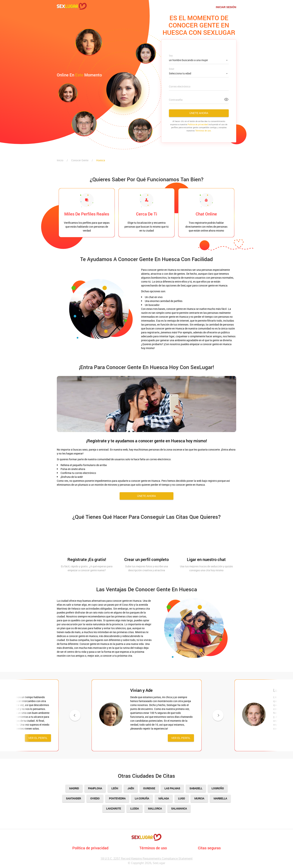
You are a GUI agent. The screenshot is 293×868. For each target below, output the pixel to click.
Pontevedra (117, 798)
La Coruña (142, 798)
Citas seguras (209, 848)
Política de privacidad (90, 848)
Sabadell (196, 788)
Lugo (182, 798)
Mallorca (155, 808)
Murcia (199, 798)
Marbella (220, 798)
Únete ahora (199, 113)
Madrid (74, 788)
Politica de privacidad (198, 124)
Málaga (164, 798)
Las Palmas (172, 788)
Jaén (131, 788)
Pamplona (95, 788)
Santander (73, 798)
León (115, 788)
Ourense (149, 788)
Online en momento (79, 75)
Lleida (135, 808)
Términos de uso (203, 131)
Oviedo (95, 798)
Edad (172, 69)
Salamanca (179, 808)
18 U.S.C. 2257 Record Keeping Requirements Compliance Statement (147, 858)
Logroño (218, 788)
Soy (171, 55)
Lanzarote (114, 808)
